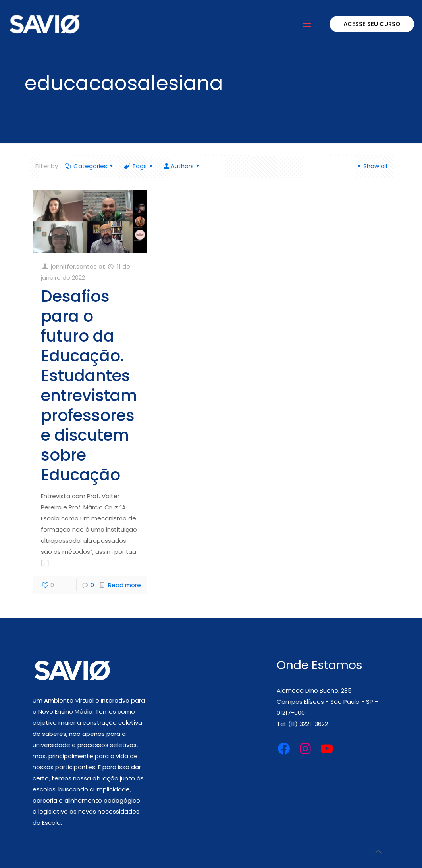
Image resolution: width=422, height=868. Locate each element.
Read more (124, 585)
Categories (90, 166)
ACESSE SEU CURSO (372, 24)
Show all (371, 166)
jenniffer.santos (74, 266)
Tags (139, 166)
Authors (182, 166)
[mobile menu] (307, 24)
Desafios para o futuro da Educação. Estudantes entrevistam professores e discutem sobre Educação (89, 386)
